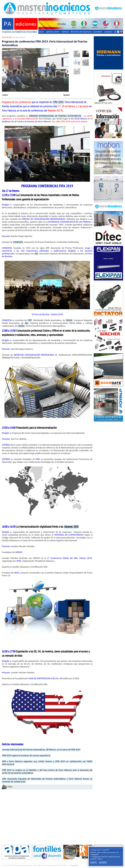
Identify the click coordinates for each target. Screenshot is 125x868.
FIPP (30, 320)
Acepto (93, 863)
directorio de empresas (81, 32)
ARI (36, 254)
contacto (108, 32)
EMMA (69, 320)
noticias (65, 32)
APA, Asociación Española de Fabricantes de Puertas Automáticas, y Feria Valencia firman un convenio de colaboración (47, 780)
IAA (26, 323)
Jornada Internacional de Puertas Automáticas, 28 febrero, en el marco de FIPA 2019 (41, 750)
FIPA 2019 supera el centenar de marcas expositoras (26, 755)
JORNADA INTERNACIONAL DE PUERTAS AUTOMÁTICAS (55, 116)
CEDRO (21, 326)
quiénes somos (53, 32)
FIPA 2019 (58, 102)
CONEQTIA (18, 242)
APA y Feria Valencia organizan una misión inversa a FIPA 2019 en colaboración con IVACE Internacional (47, 763)
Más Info (103, 863)
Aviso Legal (74, 865)
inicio (41, 32)
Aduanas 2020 (71, 527)
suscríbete (98, 32)
